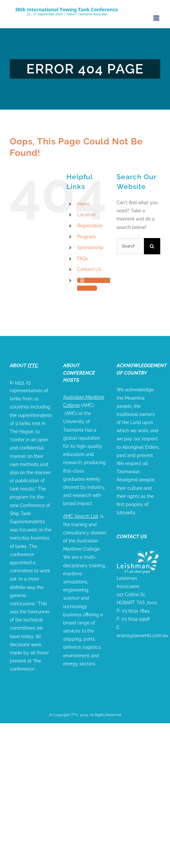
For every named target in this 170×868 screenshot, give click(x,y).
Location (86, 215)
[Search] (152, 246)
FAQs (83, 259)
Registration (90, 226)
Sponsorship (90, 247)
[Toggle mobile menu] (157, 18)
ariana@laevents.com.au (142, 635)
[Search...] (130, 246)
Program (86, 237)
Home (84, 204)
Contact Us (89, 269)
